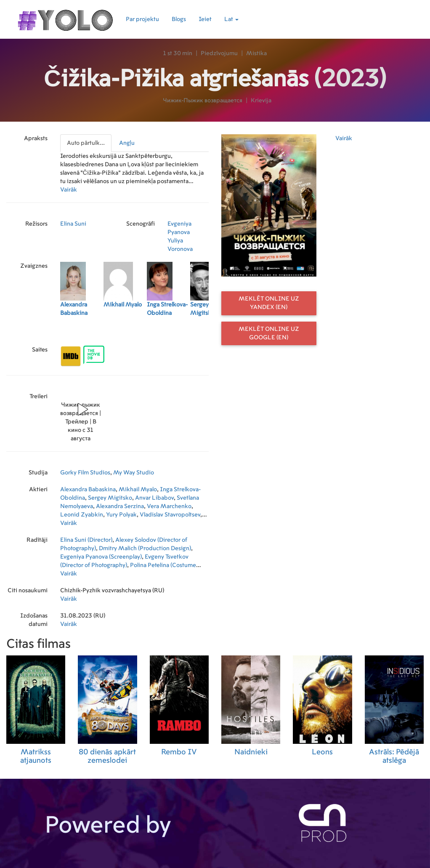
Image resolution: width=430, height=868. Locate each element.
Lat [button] (231, 19)
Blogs (179, 19)
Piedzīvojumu (219, 53)
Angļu (127, 143)
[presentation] (86, 143)
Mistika (256, 53)
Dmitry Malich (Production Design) (145, 548)
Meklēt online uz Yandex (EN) (269, 303)
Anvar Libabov (154, 498)
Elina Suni (73, 224)
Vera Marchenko (169, 506)
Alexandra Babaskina (88, 490)
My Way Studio (134, 473)
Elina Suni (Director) (86, 540)
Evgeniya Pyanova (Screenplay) (101, 557)
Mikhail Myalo (138, 490)
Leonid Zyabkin (82, 515)
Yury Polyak (121, 515)
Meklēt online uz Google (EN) (269, 333)
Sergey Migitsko (110, 498)
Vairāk (69, 190)
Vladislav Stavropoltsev (170, 515)
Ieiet (205, 19)
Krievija (261, 101)
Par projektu (142, 19)
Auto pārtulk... (86, 143)
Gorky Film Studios (85, 473)
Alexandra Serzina (120, 506)
